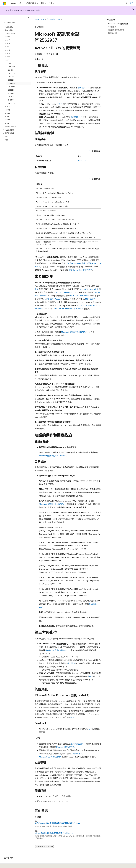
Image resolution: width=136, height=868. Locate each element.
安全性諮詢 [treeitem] (11, 33)
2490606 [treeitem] (12, 103)
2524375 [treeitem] (12, 87)
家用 (43, 19)
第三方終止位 (113, 33)
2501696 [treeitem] (11, 93)
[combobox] (16, 22)
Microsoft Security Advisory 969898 (67, 309)
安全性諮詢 (51, 19)
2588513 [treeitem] (11, 80)
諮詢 (59, 104)
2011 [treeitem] (10, 63)
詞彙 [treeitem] (6, 140)
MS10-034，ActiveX (53, 299)
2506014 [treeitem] (11, 90)
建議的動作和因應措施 (116, 30)
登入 (132, 3)
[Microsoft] (4, 3)
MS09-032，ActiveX (62, 292)
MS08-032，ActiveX (88, 289)
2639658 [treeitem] (12, 73)
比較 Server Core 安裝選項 (79, 270)
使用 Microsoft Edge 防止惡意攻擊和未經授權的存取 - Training (57, 823)
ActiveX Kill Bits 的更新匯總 (118, 24)
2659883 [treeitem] (12, 67)
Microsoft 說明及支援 (65, 747)
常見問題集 (112, 27)
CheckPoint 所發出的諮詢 (55, 650)
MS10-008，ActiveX (78, 296)
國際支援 (77, 753)
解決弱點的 (76, 117)
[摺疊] (28, 18)
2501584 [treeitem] (11, 97)
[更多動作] (99, 19)
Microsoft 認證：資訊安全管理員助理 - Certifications (54, 833)
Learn (37, 19)
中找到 (71, 663)
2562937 (81, 161)
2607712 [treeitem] (11, 77)
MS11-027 (89, 299)
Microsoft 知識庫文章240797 (73, 332)
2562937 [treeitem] (12, 83)
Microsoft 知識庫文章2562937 (52, 456)
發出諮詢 (82, 87)
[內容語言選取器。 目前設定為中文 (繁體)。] (9, 865)
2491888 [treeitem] (11, 100)
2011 (59, 19)
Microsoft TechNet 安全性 (49, 757)
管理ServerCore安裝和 (76, 263)
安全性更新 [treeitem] (9, 27)
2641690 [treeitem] (11, 70)
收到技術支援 (76, 744)
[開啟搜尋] (127, 3)
